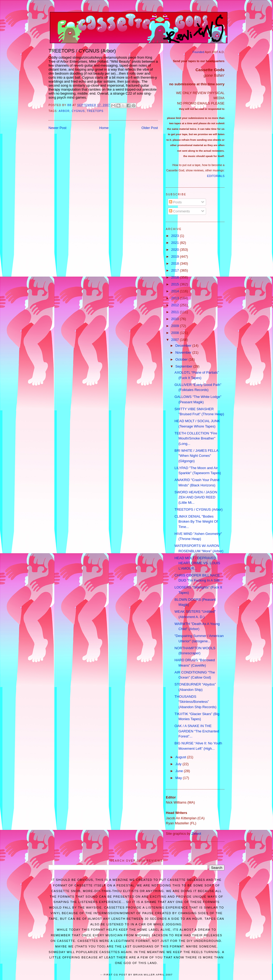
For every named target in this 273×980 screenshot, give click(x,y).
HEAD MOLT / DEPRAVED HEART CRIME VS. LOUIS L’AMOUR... (197, 563)
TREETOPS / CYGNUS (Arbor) (198, 509)
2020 (176, 250)
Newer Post (57, 128)
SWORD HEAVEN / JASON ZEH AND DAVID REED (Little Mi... (196, 497)
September (184, 366)
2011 (176, 312)
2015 (176, 284)
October (182, 359)
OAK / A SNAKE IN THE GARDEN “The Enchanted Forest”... (197, 731)
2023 (176, 236)
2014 (176, 291)
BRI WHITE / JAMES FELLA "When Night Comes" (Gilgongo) (196, 456)
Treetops (95, 111)
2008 (176, 333)
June (180, 771)
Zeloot (196, 834)
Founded (198, 52)
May (179, 778)
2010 (176, 319)
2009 (176, 326)
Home (104, 128)
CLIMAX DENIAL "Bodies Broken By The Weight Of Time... (196, 522)
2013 (176, 298)
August (181, 757)
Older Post (150, 128)
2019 (176, 257)
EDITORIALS (216, 176)
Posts (175, 202)
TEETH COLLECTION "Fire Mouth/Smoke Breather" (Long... (196, 438)
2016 (176, 277)
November (184, 352)
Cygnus (78, 111)
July (179, 764)
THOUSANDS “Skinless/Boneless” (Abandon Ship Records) (195, 702)
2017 (176, 270)
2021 (176, 243)
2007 (176, 340)
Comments (179, 211)
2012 (176, 305)
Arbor (64, 111)
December (184, 346)
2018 (176, 263)
